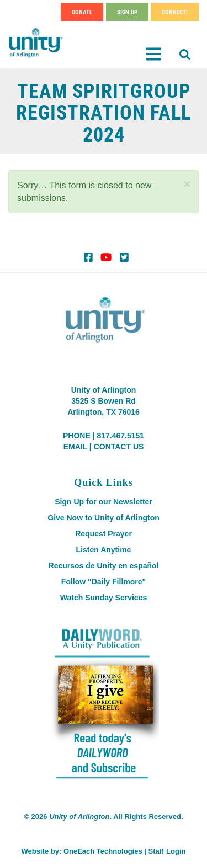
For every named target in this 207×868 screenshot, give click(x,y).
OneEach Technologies (103, 851)
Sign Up (127, 12)
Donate (82, 12)
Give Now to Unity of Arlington (103, 518)
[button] (187, 184)
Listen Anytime (104, 550)
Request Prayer (104, 534)
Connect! (175, 12)
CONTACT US (119, 447)
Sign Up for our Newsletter (104, 502)
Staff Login (167, 851)
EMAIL (75, 447)
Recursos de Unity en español (104, 566)
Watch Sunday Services (104, 598)
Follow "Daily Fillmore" (104, 582)
